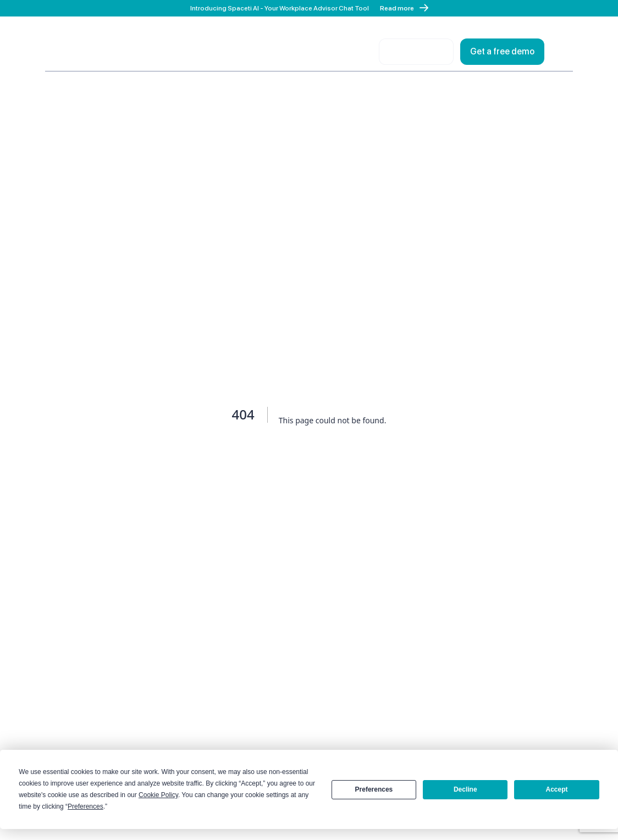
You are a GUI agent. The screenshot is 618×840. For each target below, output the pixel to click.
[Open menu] (562, 52)
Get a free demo (502, 51)
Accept (557, 789)
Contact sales (416, 51)
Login (355, 51)
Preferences (374, 789)
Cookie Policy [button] (158, 795)
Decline (465, 789)
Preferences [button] (85, 806)
